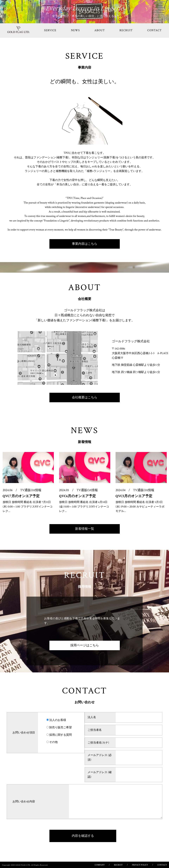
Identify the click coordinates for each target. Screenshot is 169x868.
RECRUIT (126, 30)
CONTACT (162, 865)
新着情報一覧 (85, 529)
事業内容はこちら (85, 244)
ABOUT (100, 30)
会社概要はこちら (85, 397)
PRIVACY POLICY (140, 865)
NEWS (75, 30)
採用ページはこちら (85, 645)
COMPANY (100, 865)
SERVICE (50, 30)
